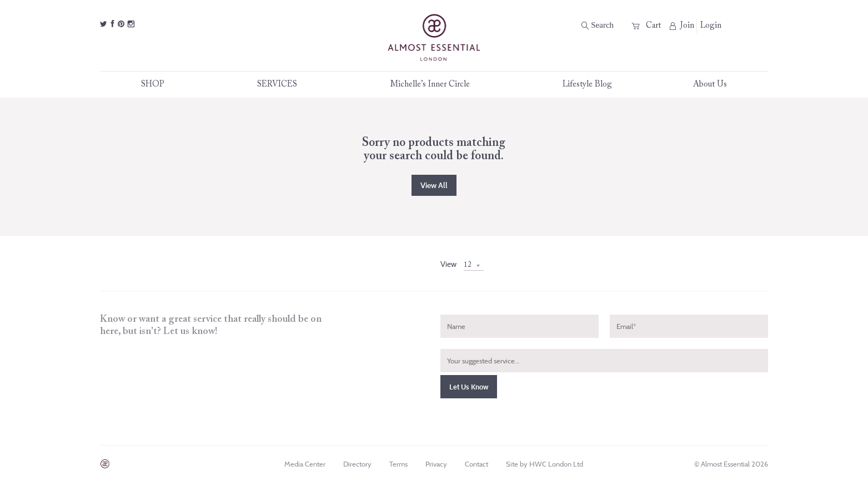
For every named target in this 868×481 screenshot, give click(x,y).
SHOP (159, 85)
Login (711, 26)
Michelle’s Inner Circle (436, 85)
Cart (646, 26)
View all (434, 185)
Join (682, 26)
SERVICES (283, 85)
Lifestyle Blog (587, 85)
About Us (710, 85)
